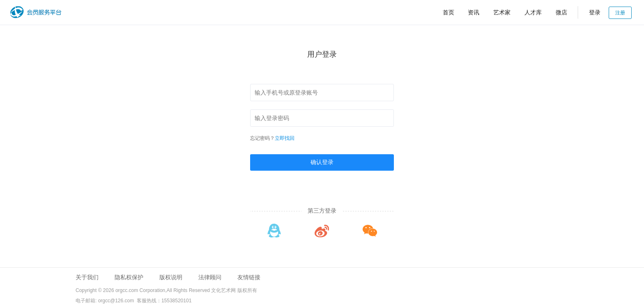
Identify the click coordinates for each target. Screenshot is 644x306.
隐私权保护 (129, 277)
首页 (448, 12)
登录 (595, 12)
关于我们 (87, 277)
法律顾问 (210, 277)
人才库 (533, 12)
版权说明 (171, 277)
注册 (620, 13)
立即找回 (285, 138)
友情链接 (249, 277)
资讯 (474, 12)
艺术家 (502, 12)
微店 (561, 12)
